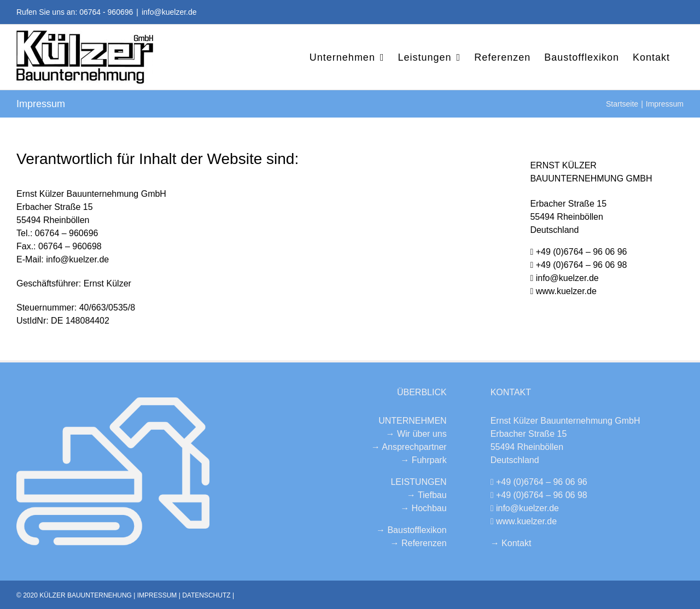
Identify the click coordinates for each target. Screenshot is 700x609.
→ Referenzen (418, 543)
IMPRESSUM (157, 595)
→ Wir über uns (416, 434)
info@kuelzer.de (169, 12)
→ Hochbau (424, 508)
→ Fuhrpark (423, 460)
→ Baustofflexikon (412, 530)
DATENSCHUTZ (206, 595)
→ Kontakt (511, 543)
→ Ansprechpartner (409, 447)
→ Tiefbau (427, 495)
